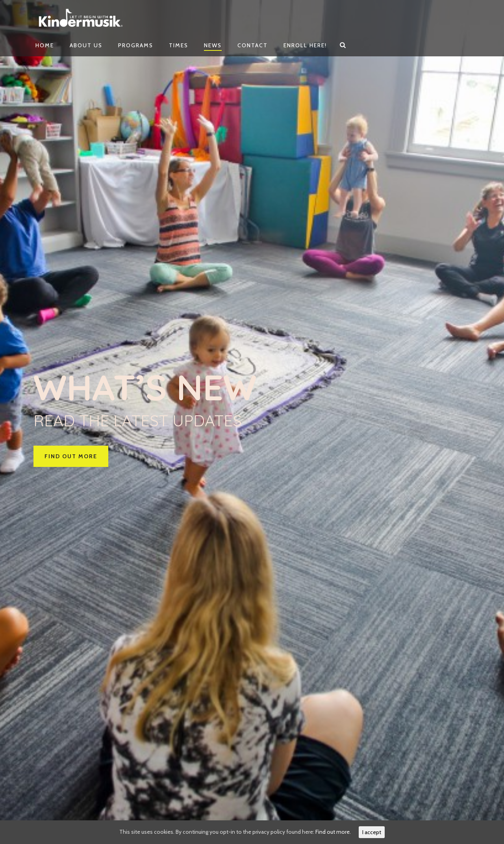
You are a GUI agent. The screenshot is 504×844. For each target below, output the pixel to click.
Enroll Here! (305, 45)
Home (45, 45)
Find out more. (333, 832)
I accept (372, 832)
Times (179, 45)
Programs (136, 45)
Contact (253, 45)
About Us (86, 45)
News (213, 45)
